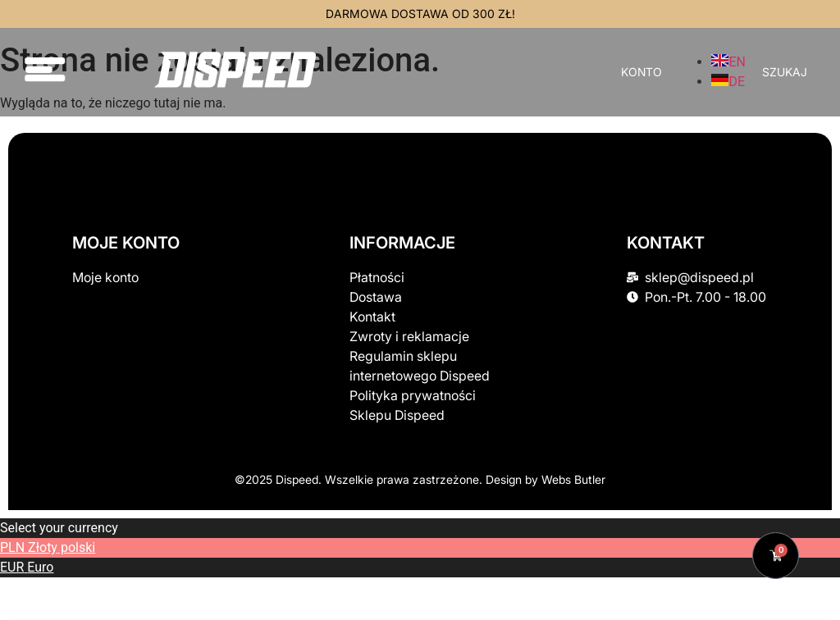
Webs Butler (573, 479)
